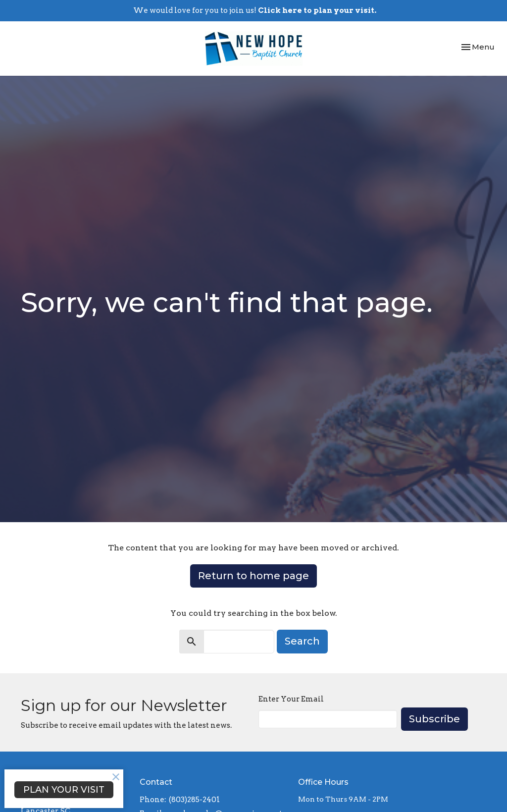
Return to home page (253, 576)
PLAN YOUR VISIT (64, 790)
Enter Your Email (291, 699)
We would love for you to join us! (255, 10)
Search (302, 641)
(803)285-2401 (194, 800)
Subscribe (434, 719)
